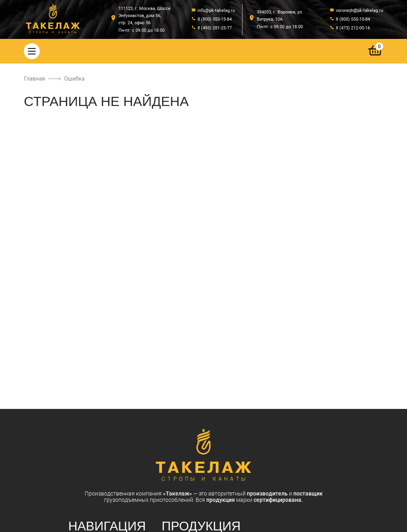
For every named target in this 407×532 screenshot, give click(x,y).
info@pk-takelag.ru (216, 11)
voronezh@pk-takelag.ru (360, 11)
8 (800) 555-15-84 (215, 19)
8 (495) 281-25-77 (215, 28)
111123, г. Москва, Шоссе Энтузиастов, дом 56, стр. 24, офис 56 (144, 16)
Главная (34, 79)
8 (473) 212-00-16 (353, 28)
